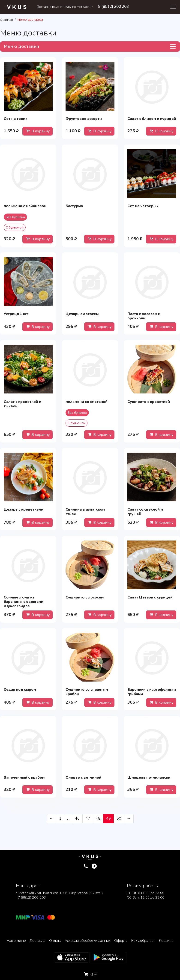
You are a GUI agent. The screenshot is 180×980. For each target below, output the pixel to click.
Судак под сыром (20, 690)
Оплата (55, 941)
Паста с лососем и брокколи (144, 316)
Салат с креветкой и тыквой (22, 404)
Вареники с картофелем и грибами (152, 692)
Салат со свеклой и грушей (145, 512)
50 (119, 818)
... (68, 818)
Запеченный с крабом (24, 778)
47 (88, 818)
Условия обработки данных (88, 941)
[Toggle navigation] (173, 7)
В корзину (37, 131)
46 (77, 818)
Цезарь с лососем (82, 314)
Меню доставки (21, 46)
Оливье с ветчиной (83, 778)
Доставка (37, 941)
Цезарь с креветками (24, 509)
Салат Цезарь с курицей (150, 597)
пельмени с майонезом (25, 206)
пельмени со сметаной (87, 402)
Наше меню (16, 941)
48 (98, 818)
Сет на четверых (143, 206)
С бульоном (15, 227)
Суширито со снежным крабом (87, 692)
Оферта (121, 941)
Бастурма (74, 206)
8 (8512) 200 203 (113, 7)
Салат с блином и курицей (152, 119)
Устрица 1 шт (16, 314)
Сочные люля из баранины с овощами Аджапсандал (24, 602)
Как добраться (143, 941)
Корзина (166, 941)
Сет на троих (16, 119)
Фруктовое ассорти (84, 119)
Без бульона (15, 217)
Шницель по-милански (149, 778)
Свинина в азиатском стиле (85, 512)
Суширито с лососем (85, 597)
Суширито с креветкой (149, 402)
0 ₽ (90, 974)
